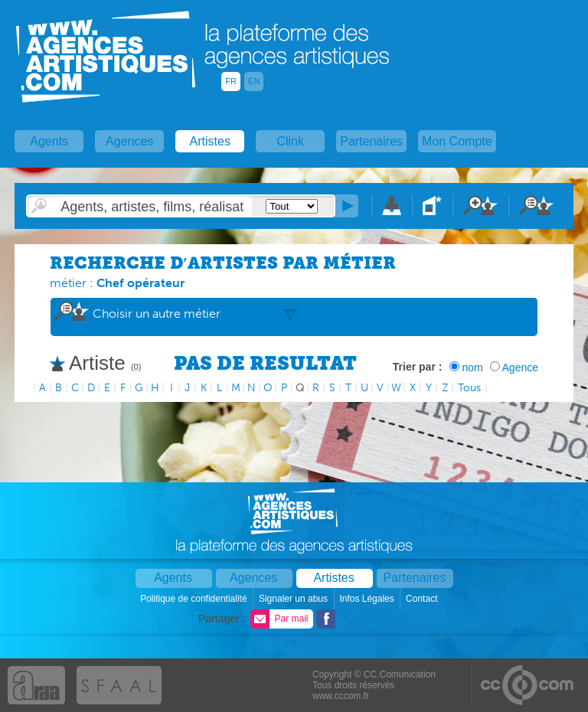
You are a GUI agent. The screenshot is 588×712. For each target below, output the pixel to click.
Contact (423, 599)
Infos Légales (368, 599)
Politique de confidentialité (195, 599)
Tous (469, 388)
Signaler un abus (294, 599)
